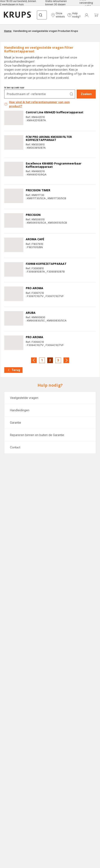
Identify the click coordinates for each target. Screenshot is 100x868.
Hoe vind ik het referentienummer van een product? (37, 104)
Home (8, 31)
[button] (58, 15)
